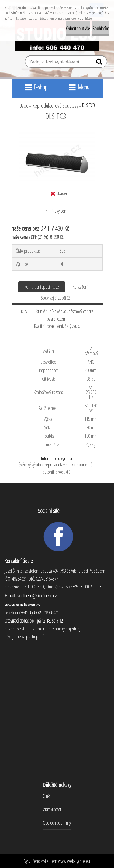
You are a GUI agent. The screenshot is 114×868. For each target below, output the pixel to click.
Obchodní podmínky (57, 823)
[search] (100, 63)
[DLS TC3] (57, 133)
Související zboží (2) (56, 298)
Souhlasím (101, 29)
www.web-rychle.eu (74, 861)
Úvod (24, 105)
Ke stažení (80, 287)
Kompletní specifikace (42, 287)
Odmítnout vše (78, 29)
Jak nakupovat (52, 809)
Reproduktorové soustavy (55, 105)
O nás (47, 796)
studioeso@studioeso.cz (37, 596)
